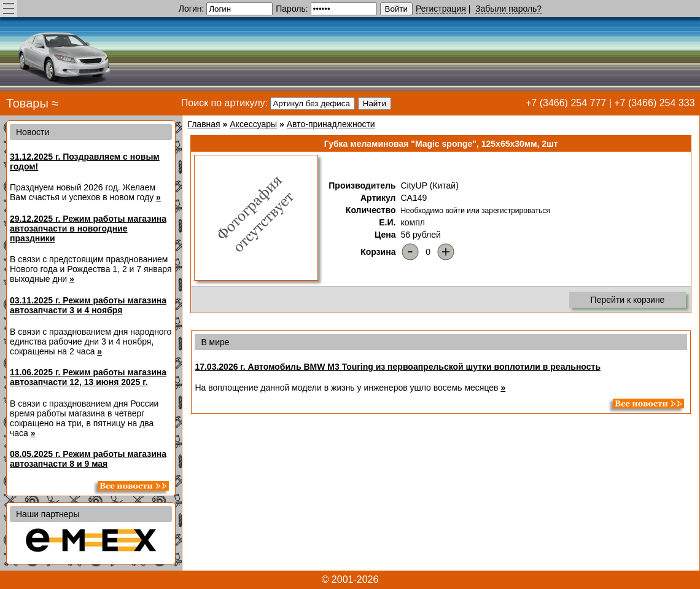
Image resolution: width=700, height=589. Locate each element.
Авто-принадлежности (331, 124)
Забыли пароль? (508, 9)
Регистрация (441, 9)
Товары (27, 103)
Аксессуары (253, 124)
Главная (204, 124)
